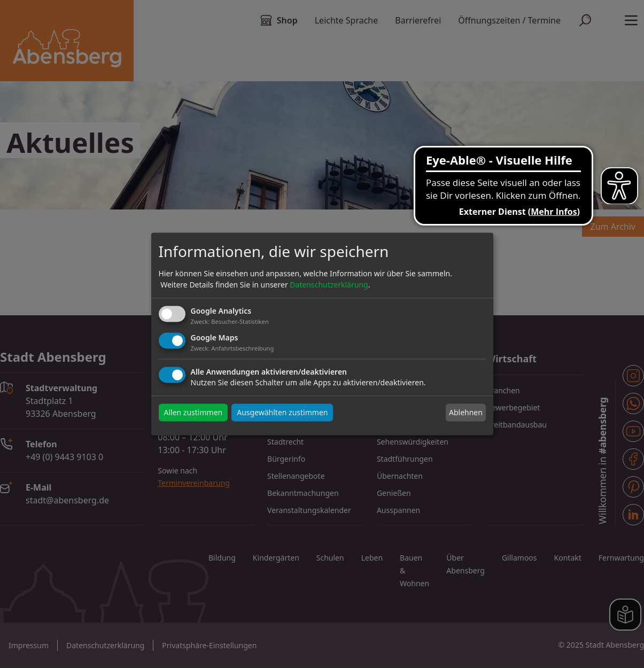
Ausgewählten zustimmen (282, 413)
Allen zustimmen (193, 413)
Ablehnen (466, 412)
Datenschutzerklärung (329, 285)
